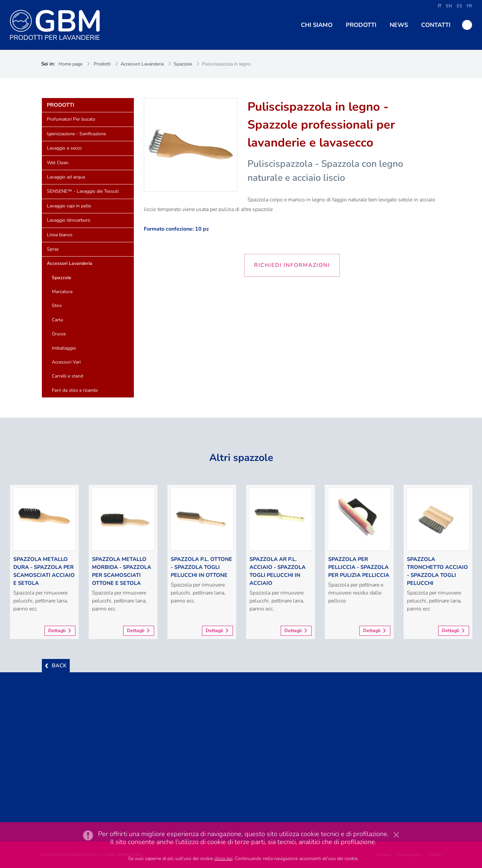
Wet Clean (58, 163)
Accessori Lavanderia (142, 64)
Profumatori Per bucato (71, 119)
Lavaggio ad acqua (66, 177)
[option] (44, 562)
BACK (59, 666)
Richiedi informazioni (292, 265)
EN (449, 6)
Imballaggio (64, 348)
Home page (70, 64)
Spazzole (183, 64)
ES (459, 6)
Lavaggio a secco (64, 148)
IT (440, 6)
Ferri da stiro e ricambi (75, 390)
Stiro (57, 306)
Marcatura (62, 292)
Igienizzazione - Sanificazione (76, 134)
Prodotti (102, 64)
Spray (53, 249)
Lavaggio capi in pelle (69, 206)
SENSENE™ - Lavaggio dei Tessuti (83, 191)
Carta (57, 320)
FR (469, 6)
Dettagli (57, 631)
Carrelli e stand (67, 376)
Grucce (59, 334)
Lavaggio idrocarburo (69, 220)
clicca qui (223, 859)
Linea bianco (60, 235)
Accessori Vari (66, 362)
